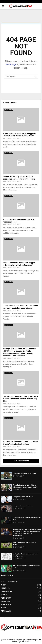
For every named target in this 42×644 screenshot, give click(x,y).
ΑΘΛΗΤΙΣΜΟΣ (6, 604)
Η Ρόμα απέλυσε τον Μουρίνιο (23, 506)
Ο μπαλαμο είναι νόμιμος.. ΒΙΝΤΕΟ (25, 473)
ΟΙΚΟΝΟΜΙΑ (5, 601)
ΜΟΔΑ (3, 608)
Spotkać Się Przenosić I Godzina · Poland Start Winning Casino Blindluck (20, 443)
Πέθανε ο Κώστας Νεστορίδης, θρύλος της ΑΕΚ (27, 519)
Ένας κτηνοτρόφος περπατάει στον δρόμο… (24, 543)
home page (11, 64)
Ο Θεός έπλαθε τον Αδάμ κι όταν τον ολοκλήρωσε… (25, 555)
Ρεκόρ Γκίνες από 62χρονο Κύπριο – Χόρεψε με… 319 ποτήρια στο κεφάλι (25, 486)
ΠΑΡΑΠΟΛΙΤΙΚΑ (7, 592)
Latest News (10, 103)
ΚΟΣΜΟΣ (4, 595)
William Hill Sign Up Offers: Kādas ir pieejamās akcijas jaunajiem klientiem (19, 178)
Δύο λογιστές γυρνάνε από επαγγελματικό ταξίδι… (27, 567)
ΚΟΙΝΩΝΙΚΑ (5, 588)
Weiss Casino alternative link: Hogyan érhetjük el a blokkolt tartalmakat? (19, 264)
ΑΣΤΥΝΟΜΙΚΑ (6, 598)
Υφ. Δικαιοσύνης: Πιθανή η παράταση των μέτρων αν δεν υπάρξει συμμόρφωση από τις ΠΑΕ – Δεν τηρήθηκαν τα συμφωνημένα (27, 532)
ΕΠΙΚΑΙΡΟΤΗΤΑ (9, 110)
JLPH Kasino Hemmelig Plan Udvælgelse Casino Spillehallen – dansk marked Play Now (21, 399)
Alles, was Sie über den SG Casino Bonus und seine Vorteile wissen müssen (21, 307)
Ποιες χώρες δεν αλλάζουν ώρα (23, 497)
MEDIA (3, 585)
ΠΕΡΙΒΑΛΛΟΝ (6, 611)
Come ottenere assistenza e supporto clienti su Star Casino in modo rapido (20, 135)
